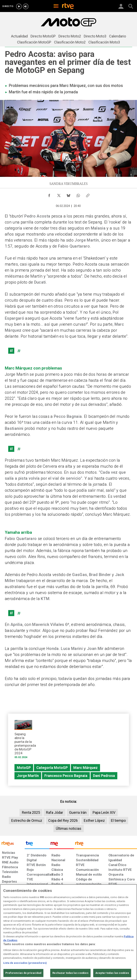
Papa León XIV (104, 812)
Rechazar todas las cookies (70, 973)
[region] (68, 932)
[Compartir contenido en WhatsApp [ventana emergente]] (78, 194)
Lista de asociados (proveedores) (25, 963)
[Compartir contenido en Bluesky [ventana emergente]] (68, 194)
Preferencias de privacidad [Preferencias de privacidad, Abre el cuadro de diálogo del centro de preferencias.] (23, 973)
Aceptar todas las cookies (112, 973)
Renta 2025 (31, 812)
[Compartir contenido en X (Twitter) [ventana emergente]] (59, 194)
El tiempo (118, 820)
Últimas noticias (69, 828)
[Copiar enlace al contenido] (88, 194)
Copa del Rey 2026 (63, 820)
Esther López (94, 820)
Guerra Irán (78, 812)
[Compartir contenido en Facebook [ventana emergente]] (49, 194)
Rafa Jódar (55, 812)
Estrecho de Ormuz (27, 820)
